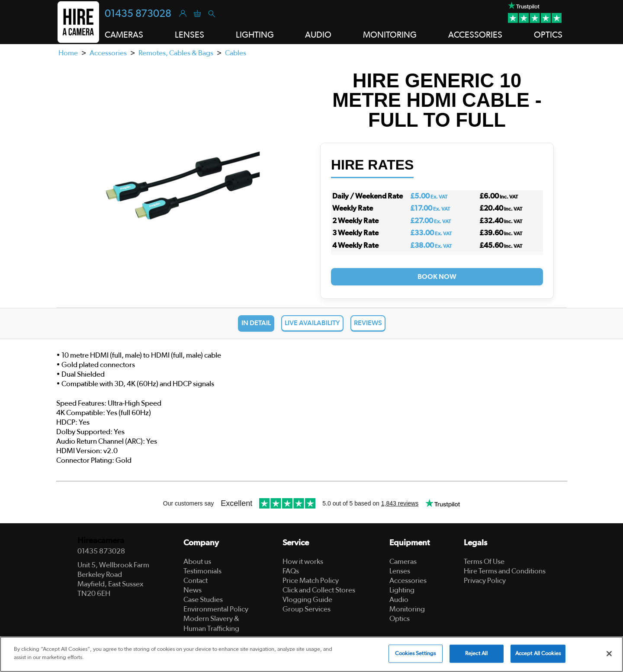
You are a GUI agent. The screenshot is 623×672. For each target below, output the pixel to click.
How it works (303, 562)
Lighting (402, 590)
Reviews (368, 323)
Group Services (307, 609)
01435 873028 (138, 14)
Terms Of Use (484, 562)
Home (68, 53)
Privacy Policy (485, 581)
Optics (400, 619)
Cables (236, 53)
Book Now (437, 277)
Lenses (400, 571)
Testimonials (202, 571)
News (193, 590)
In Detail (256, 323)
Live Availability (312, 323)
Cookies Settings (415, 654)
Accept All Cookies (538, 654)
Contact (196, 581)
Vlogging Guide (307, 600)
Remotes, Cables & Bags (176, 53)
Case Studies (203, 600)
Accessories (108, 53)
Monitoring (407, 609)
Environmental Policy (216, 609)
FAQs (291, 571)
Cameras (403, 562)
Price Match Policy (311, 581)
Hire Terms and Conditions (505, 571)
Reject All (476, 654)
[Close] (609, 653)
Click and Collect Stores (319, 590)
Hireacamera (101, 541)
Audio (399, 600)
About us (197, 562)
